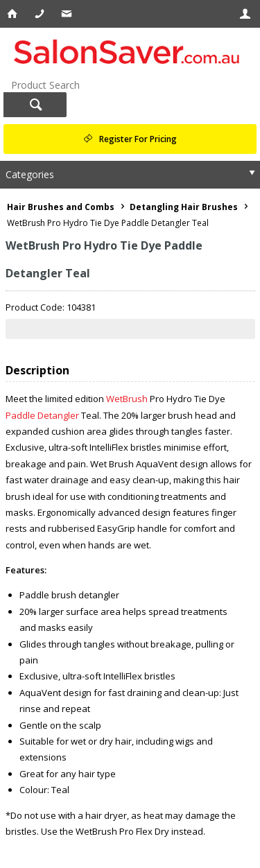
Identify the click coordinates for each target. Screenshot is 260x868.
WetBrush (128, 399)
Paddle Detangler (43, 415)
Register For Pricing (138, 139)
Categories (30, 174)
